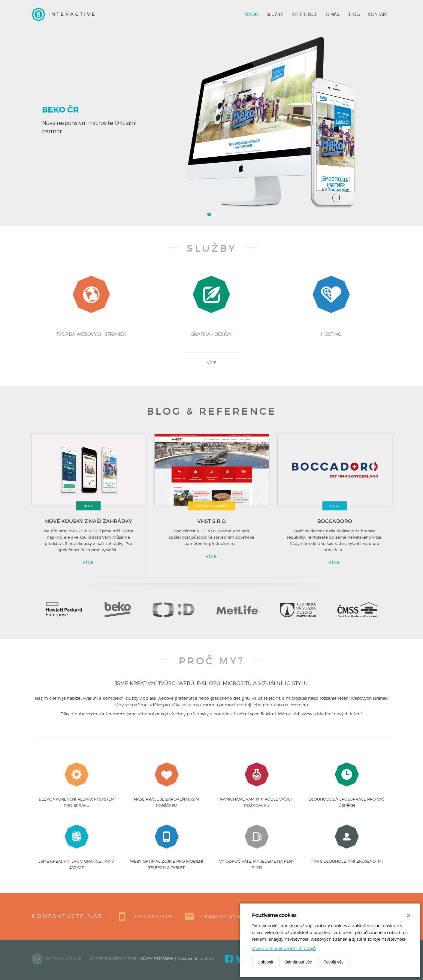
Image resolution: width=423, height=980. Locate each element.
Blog (354, 14)
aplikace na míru (211, 506)
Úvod (252, 14)
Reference (304, 14)
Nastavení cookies (196, 959)
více (212, 363)
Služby (275, 14)
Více (88, 562)
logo (335, 506)
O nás (332, 14)
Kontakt (378, 14)
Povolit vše (334, 962)
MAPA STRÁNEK (157, 959)
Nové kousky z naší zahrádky (89, 521)
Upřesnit (265, 962)
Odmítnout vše (298, 962)
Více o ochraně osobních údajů (284, 948)
